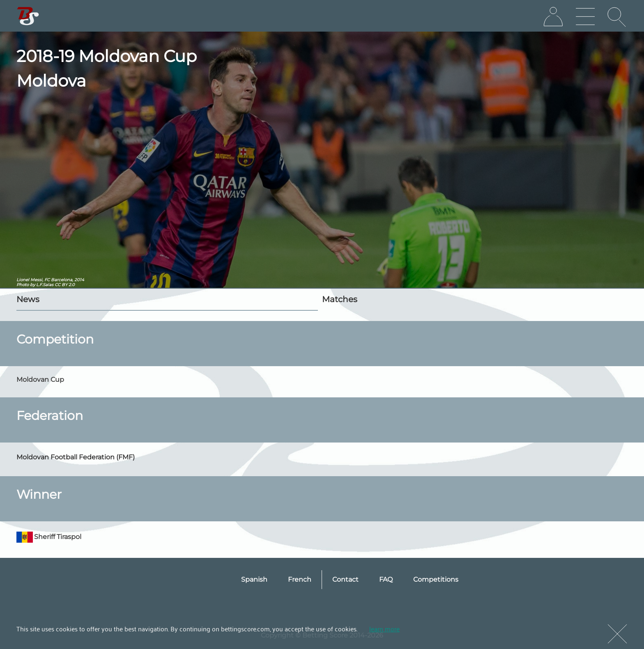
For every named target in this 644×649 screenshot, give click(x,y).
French (300, 579)
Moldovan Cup (40, 380)
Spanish (254, 579)
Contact (345, 579)
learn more (384, 628)
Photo (23, 285)
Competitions (436, 579)
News (28, 299)
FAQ (386, 579)
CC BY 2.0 (65, 285)
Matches (340, 299)
